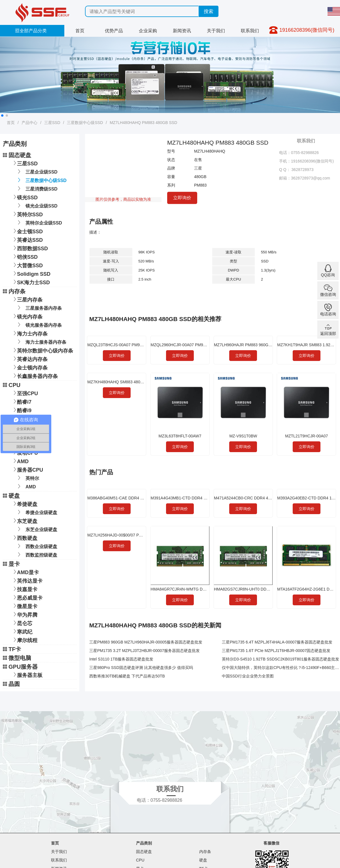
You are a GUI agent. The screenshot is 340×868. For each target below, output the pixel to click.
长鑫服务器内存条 (35, 376)
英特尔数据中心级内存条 (42, 350)
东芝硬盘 (24, 520)
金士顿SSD (27, 231)
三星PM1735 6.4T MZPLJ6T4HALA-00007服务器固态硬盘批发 (277, 642)
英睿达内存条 (29, 359)
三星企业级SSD (37, 171)
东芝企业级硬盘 (36, 529)
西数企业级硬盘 (36, 546)
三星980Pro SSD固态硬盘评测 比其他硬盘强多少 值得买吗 (141, 668)
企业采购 (148, 31)
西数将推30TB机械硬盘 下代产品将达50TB (127, 676)
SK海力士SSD (31, 282)
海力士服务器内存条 (41, 342)
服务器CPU (27, 469)
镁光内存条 (27, 316)
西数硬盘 (24, 537)
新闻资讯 (182, 31)
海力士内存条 (29, 333)
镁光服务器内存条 (39, 325)
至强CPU (25, 393)
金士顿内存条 (29, 367)
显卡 (11, 564)
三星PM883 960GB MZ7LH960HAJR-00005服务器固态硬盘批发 (146, 642)
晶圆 (11, 684)
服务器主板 (27, 674)
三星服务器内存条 (39, 308)
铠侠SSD (25, 256)
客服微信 (271, 843)
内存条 (14, 291)
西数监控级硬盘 (36, 554)
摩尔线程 (24, 640)
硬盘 (11, 496)
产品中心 (29, 123)
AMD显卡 (25, 572)
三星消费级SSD (37, 188)
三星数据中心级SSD (85, 123)
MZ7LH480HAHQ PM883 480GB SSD (143, 123)
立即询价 (182, 198)
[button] (2, 116)
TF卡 (12, 649)
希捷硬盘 (24, 504)
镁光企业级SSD (37, 205)
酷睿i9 (21, 410)
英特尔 (27, 478)
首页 (80, 31)
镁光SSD (25, 197)
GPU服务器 (20, 667)
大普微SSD (27, 265)
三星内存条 (27, 299)
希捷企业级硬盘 (36, 512)
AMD (20, 461)
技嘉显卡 (24, 589)
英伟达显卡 (27, 580)
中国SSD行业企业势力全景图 (248, 676)
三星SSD (52, 123)
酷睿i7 (21, 401)
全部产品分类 (31, 31)
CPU (12, 385)
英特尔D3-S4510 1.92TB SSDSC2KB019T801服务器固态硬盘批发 (280, 659)
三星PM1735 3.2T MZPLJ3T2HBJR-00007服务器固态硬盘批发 (144, 651)
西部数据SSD (30, 248)
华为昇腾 (24, 614)
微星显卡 (24, 606)
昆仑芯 (22, 623)
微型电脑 (17, 658)
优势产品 (114, 31)
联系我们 (250, 31)
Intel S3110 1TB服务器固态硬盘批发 (121, 659)
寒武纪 (22, 631)
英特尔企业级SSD (39, 222)
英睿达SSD (27, 239)
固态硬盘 (17, 155)
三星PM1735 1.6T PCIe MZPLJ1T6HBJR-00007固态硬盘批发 (276, 651)
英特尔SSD (27, 214)
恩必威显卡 (27, 597)
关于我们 (216, 31)
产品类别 (144, 843)
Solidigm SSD (31, 273)
